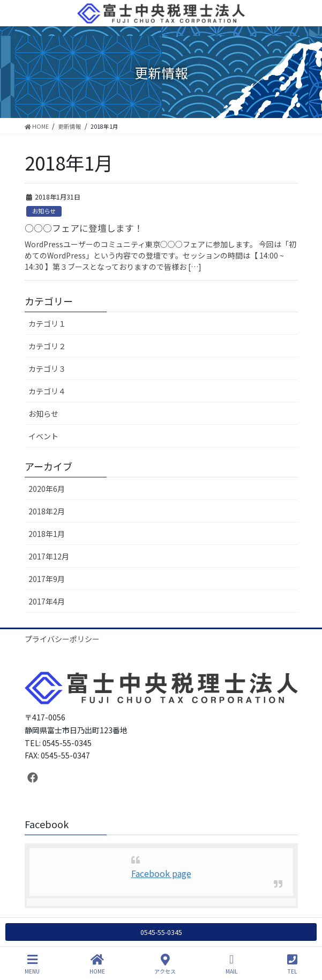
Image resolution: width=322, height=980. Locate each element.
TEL (292, 964)
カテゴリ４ (47, 391)
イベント (43, 436)
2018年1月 (47, 534)
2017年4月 (47, 601)
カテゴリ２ (47, 346)
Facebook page (161, 873)
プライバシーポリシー (62, 639)
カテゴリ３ (47, 369)
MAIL (231, 964)
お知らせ (44, 211)
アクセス (165, 964)
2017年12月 (49, 556)
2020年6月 (47, 489)
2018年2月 (47, 511)
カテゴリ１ (47, 323)
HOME (97, 964)
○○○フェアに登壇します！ (84, 228)
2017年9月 (47, 579)
